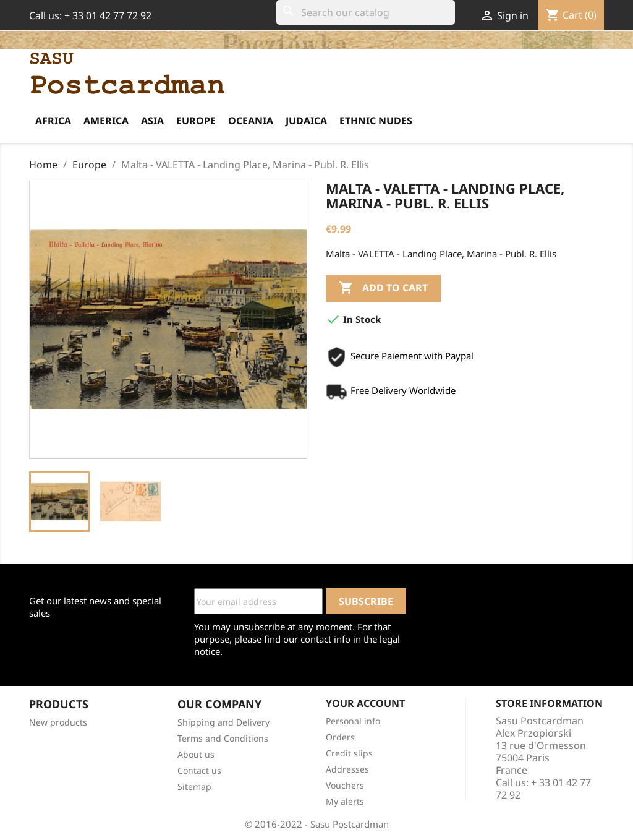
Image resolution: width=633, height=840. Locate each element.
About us (196, 754)
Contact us (199, 770)
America (106, 121)
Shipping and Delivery (223, 722)
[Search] (366, 12)
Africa (53, 121)
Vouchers (345, 785)
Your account (365, 703)
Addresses (347, 769)
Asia (152, 121)
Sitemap (194, 786)
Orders (340, 737)
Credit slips (349, 753)
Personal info (353, 721)
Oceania (251, 121)
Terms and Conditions (223, 738)
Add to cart (383, 288)
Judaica (306, 121)
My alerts (345, 801)
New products (58, 722)
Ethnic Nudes (376, 121)
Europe (196, 121)
